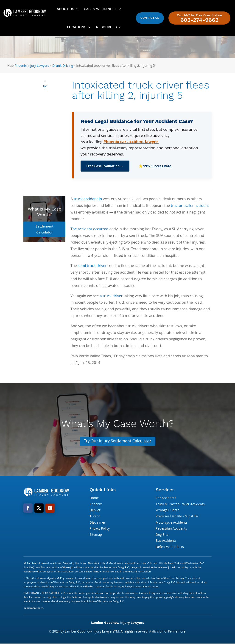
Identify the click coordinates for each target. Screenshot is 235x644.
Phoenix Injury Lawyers (32, 65)
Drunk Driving (63, 65)
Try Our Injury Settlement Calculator (117, 441)
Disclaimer (97, 522)
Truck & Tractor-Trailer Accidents (180, 504)
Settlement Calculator (44, 226)
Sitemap (96, 535)
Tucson (95, 516)
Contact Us (150, 18)
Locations (77, 27)
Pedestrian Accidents (171, 529)
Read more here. (34, 608)
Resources (106, 27)
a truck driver (111, 296)
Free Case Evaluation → (105, 166)
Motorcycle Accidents (172, 522)
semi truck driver (92, 266)
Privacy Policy (99, 529)
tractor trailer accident (190, 205)
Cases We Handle (100, 9)
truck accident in (88, 199)
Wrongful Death (168, 510)
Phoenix (96, 504)
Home (94, 498)
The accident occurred (89, 229)
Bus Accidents (166, 541)
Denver (95, 510)
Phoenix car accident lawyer (131, 142)
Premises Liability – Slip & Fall (178, 516)
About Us (65, 9)
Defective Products (170, 547)
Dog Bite (162, 535)
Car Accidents (166, 498)
